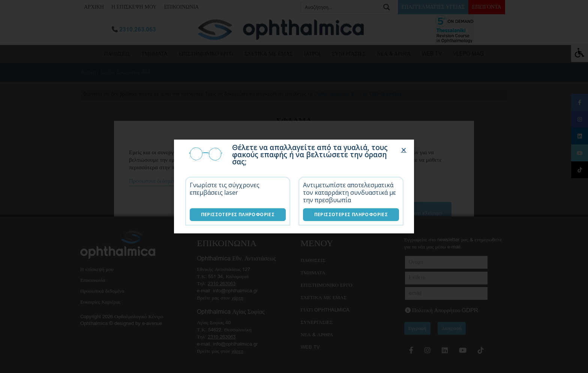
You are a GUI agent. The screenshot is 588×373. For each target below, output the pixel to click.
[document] (294, 186)
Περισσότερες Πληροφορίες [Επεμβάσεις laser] (238, 214)
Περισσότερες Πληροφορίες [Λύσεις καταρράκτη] (351, 214)
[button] (404, 150)
